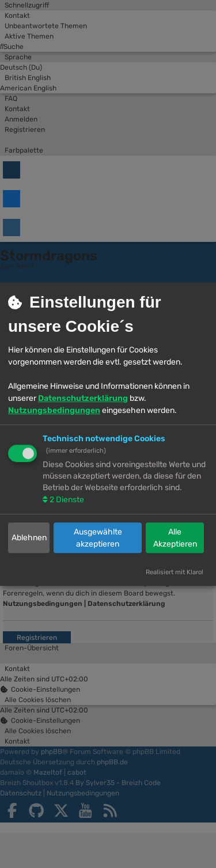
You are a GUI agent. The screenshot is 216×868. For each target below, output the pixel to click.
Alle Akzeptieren (175, 538)
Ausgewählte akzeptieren (98, 538)
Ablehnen (29, 538)
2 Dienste (66, 500)
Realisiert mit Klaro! (175, 573)
